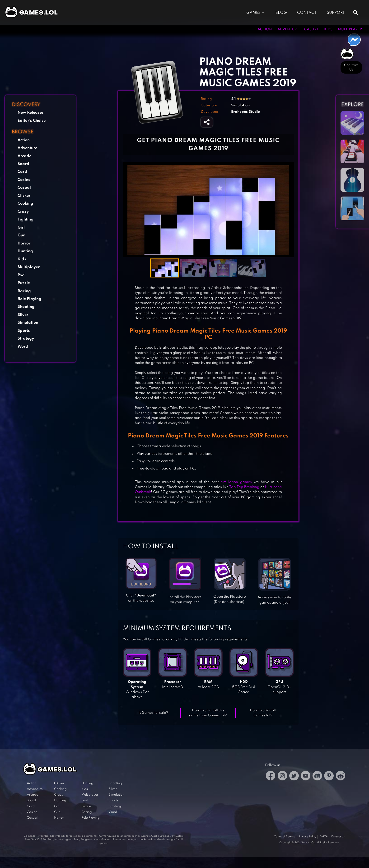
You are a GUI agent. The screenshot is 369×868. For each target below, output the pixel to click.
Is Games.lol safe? (153, 713)
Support (336, 13)
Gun (21, 235)
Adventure (288, 29)
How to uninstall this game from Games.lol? (208, 713)
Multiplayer (350, 29)
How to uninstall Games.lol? (263, 713)
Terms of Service (285, 837)
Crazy (23, 212)
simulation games (236, 482)
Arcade (24, 156)
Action (265, 29)
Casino (24, 180)
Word (23, 347)
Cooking (25, 204)
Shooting (26, 307)
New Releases (31, 113)
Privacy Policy (308, 837)
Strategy (26, 339)
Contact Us (338, 837)
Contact (307, 13)
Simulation (28, 323)
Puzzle (24, 283)
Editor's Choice (32, 121)
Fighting (26, 219)
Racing (24, 291)
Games (253, 13)
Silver (23, 315)
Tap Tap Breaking (244, 487)
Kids (328, 29)
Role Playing (29, 299)
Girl (21, 228)
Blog (281, 13)
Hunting (25, 251)
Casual (311, 29)
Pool (22, 275)
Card (22, 172)
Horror (24, 243)
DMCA (324, 837)
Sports (24, 331)
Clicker (24, 196)
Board (23, 164)
